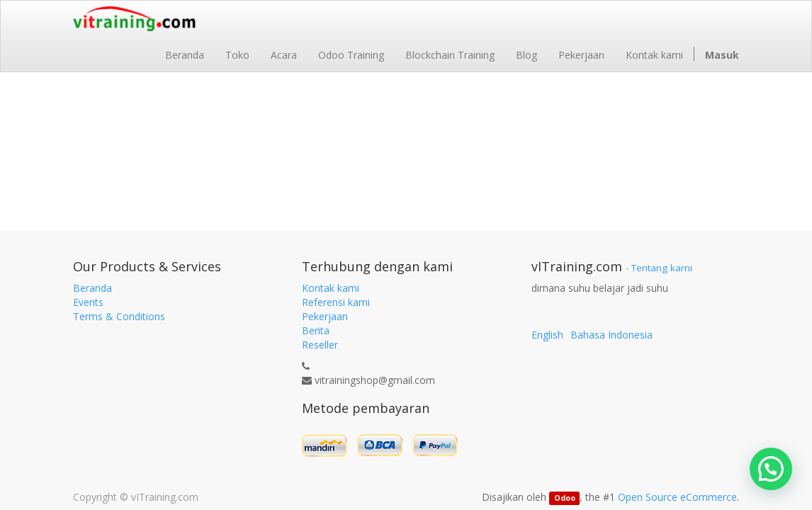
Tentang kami (662, 268)
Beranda (92, 288)
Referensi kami (336, 302)
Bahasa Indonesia (611, 335)
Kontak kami (331, 288)
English (547, 335)
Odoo (565, 498)
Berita (316, 330)
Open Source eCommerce (677, 497)
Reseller (320, 345)
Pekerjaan (325, 316)
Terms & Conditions (119, 316)
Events (88, 302)
